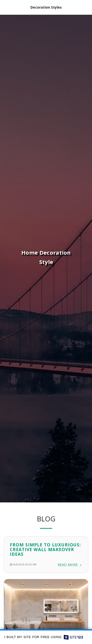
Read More (70, 568)
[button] (5, 7)
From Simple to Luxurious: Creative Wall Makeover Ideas (45, 552)
